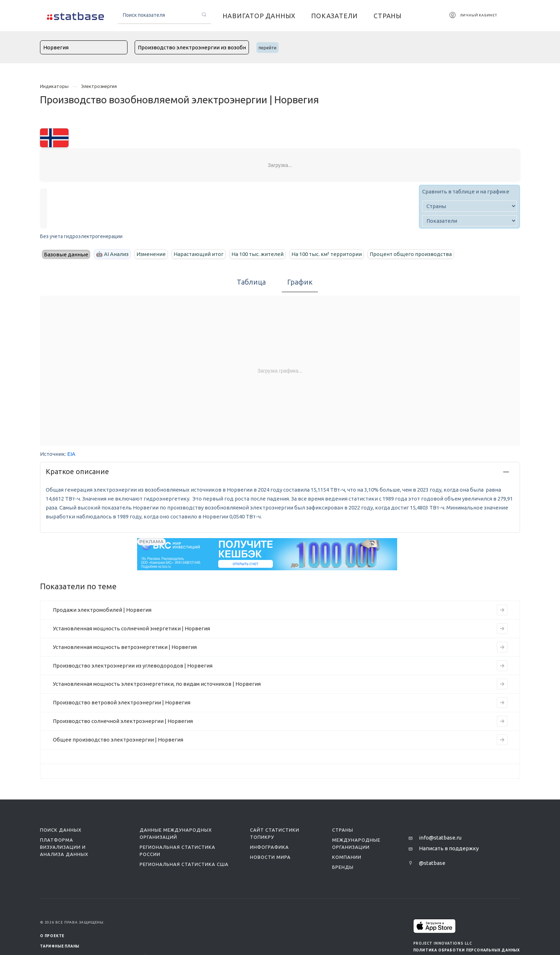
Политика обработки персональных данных (467, 950)
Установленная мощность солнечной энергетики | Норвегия (131, 628)
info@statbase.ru (440, 838)
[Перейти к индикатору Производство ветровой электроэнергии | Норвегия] (502, 703)
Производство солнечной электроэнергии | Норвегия (123, 721)
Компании (347, 857)
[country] (469, 206)
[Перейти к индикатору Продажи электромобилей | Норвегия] (502, 610)
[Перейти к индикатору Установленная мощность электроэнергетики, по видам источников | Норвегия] (502, 684)
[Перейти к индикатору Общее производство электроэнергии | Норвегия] (502, 740)
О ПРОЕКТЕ (52, 936)
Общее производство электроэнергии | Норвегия (118, 740)
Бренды (343, 867)
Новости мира (270, 857)
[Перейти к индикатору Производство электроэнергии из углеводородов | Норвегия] (502, 666)
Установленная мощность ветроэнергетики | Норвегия (125, 647)
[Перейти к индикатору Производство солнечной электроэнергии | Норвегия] (502, 721)
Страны (343, 830)
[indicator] (469, 221)
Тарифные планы (60, 946)
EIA (71, 454)
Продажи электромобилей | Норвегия (102, 610)
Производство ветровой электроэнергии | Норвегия (122, 702)
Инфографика (269, 847)
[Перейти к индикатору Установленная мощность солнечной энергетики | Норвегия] (502, 629)
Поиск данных (61, 830)
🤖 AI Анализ (112, 254)
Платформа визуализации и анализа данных (64, 847)
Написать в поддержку (449, 848)
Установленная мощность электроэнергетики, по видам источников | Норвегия (157, 684)
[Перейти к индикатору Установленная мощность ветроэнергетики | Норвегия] (502, 647)
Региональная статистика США (184, 864)
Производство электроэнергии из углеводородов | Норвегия (133, 666)
